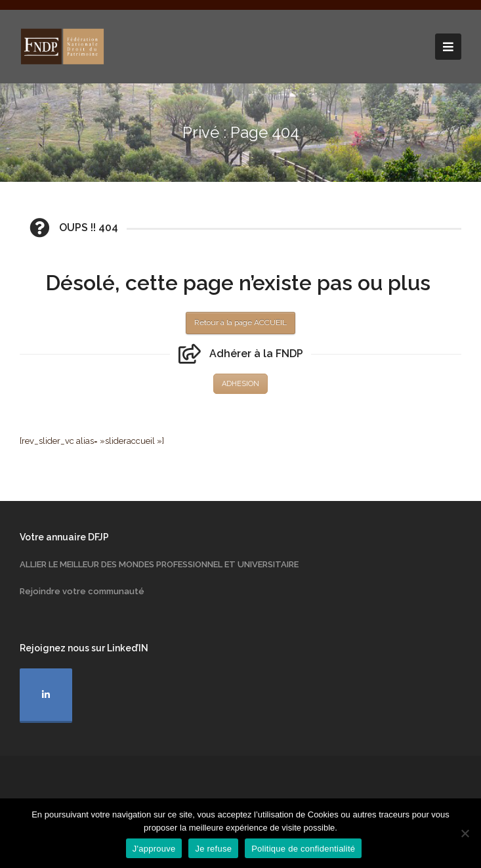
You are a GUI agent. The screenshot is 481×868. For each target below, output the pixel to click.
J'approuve (154, 849)
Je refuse (213, 849)
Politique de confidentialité (303, 849)
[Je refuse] (465, 833)
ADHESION (240, 384)
